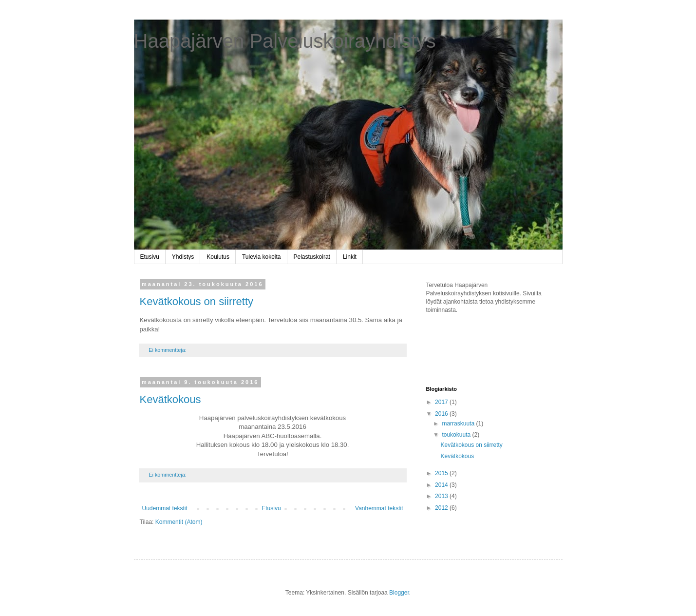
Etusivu (150, 257)
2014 (442, 485)
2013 (442, 496)
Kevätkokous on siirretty (197, 301)
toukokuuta (457, 435)
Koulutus (218, 257)
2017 (442, 402)
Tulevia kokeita (262, 257)
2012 (442, 508)
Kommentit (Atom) (179, 522)
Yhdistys (183, 257)
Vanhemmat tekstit (379, 508)
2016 (442, 414)
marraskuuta (459, 423)
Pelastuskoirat (312, 257)
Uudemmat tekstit (165, 508)
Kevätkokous (170, 399)
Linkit (350, 257)
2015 (442, 473)
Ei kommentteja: (168, 350)
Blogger (399, 593)
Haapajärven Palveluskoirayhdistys (285, 41)
